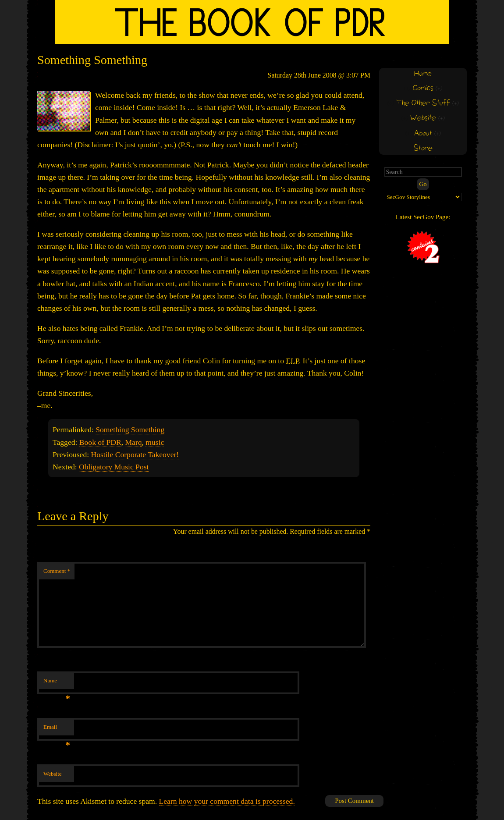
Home (423, 74)
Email (57, 729)
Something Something (130, 430)
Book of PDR (100, 442)
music (155, 442)
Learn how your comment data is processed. (227, 801)
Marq (133, 442)
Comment (57, 571)
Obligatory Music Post (114, 467)
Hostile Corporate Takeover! (135, 454)
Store (423, 148)
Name (57, 683)
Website (53, 774)
